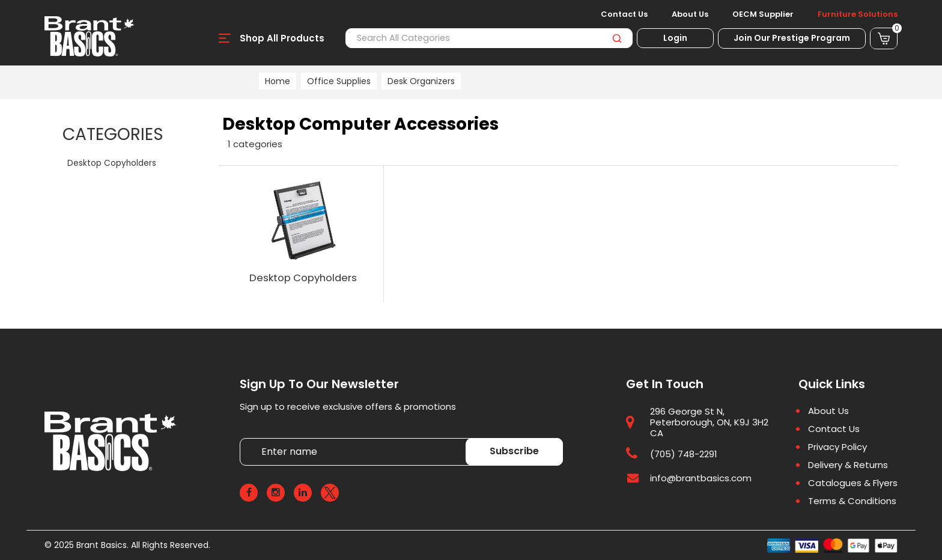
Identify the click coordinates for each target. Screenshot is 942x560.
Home (278, 81)
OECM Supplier (763, 14)
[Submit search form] (617, 38)
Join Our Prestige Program (792, 38)
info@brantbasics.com (701, 479)
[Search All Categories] (489, 38)
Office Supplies (339, 81)
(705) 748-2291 (684, 454)
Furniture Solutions (858, 14)
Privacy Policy (837, 447)
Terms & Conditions (852, 501)
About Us (690, 14)
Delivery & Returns (848, 465)
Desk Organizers (421, 81)
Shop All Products (282, 38)
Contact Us (624, 14)
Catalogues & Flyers (853, 483)
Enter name (243, 438)
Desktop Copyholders (112, 163)
